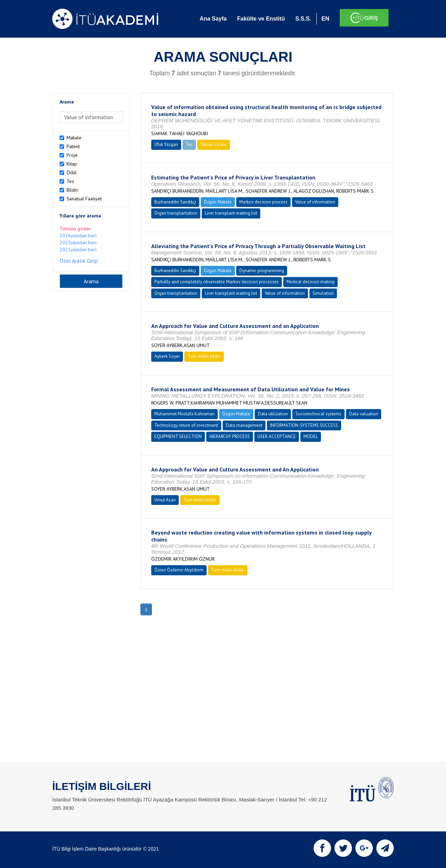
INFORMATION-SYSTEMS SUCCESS (304, 425)
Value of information (315, 202)
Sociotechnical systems (318, 414)
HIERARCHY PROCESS (230, 436)
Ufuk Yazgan (166, 144)
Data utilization (273, 414)
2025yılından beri (78, 243)
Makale (74, 138)
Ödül (72, 172)
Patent (73, 146)
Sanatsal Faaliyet (84, 199)
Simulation (323, 293)
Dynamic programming (262, 271)
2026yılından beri (78, 236)
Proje (72, 155)
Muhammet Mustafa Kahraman (184, 414)
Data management (244, 425)
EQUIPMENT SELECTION (178, 436)
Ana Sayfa (213, 19)
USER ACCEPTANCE (277, 436)
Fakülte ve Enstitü (261, 19)
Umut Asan (165, 500)
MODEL (311, 436)
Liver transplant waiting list (231, 213)
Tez (70, 181)
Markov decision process (263, 202)
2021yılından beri (78, 249)
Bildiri (72, 190)
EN (325, 19)
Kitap (72, 164)
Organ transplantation (176, 213)
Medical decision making (310, 282)
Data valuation (364, 414)
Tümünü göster (75, 229)
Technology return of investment (186, 425)
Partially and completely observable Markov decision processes (217, 282)
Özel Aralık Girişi (79, 261)
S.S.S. (303, 19)
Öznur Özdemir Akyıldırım (179, 570)
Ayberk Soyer (167, 356)
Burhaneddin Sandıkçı (175, 202)
